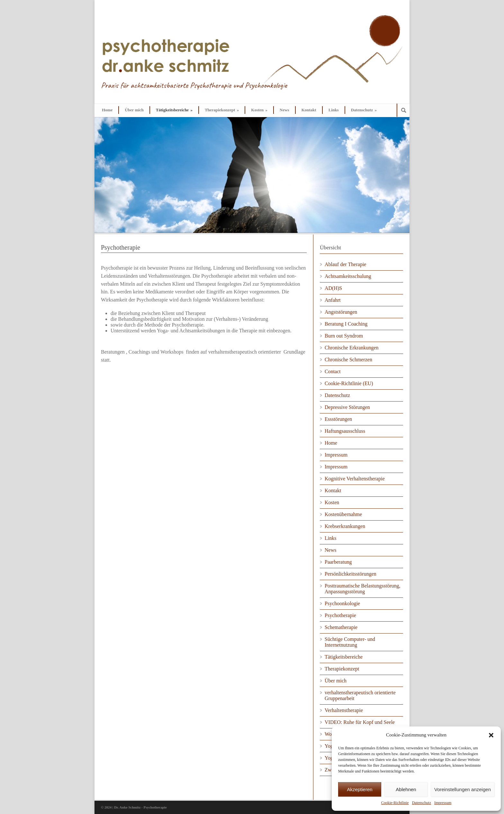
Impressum (443, 803)
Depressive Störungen (347, 407)
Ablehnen (406, 789)
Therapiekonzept (222, 110)
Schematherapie (341, 627)
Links (334, 110)
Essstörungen (338, 419)
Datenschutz (422, 803)
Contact (333, 371)
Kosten (259, 110)
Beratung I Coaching (346, 324)
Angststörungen (341, 312)
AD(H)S (333, 288)
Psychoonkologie (342, 603)
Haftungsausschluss (345, 431)
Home (107, 110)
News (284, 110)
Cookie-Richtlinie (395, 803)
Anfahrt (333, 300)
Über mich (134, 110)
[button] (491, 735)
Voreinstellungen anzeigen (463, 789)
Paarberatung (338, 562)
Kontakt (309, 110)
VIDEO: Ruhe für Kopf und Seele (360, 722)
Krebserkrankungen (345, 526)
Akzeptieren (360, 789)
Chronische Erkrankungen (352, 348)
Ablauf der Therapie (345, 264)
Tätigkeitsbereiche (174, 110)
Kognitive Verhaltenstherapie (355, 479)
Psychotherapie (340, 615)
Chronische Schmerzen (348, 360)
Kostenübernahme (343, 514)
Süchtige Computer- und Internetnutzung (350, 642)
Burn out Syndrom (344, 336)
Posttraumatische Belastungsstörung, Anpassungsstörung (363, 589)
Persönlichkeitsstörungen (351, 574)
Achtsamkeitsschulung (348, 276)
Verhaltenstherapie (344, 710)
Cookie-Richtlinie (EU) (349, 383)
